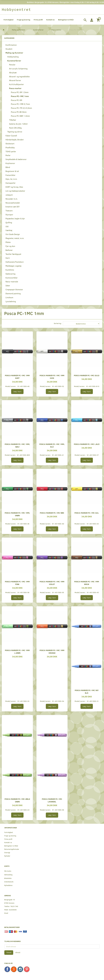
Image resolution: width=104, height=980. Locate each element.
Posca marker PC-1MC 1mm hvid (52, 377)
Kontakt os (50, 20)
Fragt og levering (24, 20)
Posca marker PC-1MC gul (87, 513)
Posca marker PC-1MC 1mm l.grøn (17, 652)
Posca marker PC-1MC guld (87, 375)
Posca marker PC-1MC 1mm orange (52, 652)
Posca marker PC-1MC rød (52, 513)
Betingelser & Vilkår (66, 20)
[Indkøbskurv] (99, 20)
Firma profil (38, 20)
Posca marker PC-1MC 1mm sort (17, 377)
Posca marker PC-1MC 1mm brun (87, 583)
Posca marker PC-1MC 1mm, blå (52, 445)
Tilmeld (9, 952)
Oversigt (7, 852)
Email (6, 913)
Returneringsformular (12, 849)
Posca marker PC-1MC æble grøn (17, 800)
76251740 (14, 906)
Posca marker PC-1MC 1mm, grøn (17, 514)
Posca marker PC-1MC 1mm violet (52, 583)
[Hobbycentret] (16, 9)
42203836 (13, 910)
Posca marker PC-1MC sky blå (87, 692)
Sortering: (58, 323)
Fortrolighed (8, 20)
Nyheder (7, 856)
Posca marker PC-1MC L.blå (87, 444)
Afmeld (18, 952)
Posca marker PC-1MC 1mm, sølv (17, 445)
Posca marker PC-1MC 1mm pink (17, 583)
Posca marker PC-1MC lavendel (52, 800)
